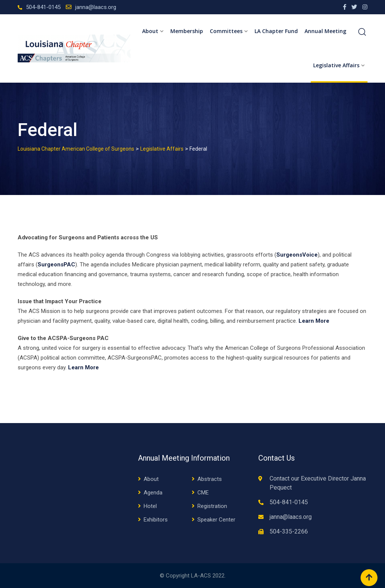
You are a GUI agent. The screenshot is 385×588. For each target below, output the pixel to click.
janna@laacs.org (96, 7)
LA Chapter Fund (276, 31)
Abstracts (210, 479)
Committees (226, 31)
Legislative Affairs (336, 65)
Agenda (153, 493)
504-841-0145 (43, 7)
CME (203, 493)
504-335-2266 (289, 531)
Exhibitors (156, 520)
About (150, 31)
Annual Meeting (325, 31)
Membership (187, 31)
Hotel (150, 506)
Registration (212, 506)
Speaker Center (216, 520)
